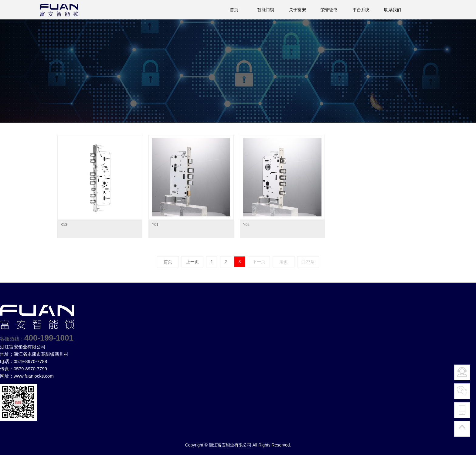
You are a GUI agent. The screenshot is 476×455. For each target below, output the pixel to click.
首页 (234, 10)
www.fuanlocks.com (34, 376)
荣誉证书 (329, 10)
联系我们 (393, 10)
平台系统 (361, 10)
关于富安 (297, 10)
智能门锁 (266, 10)
